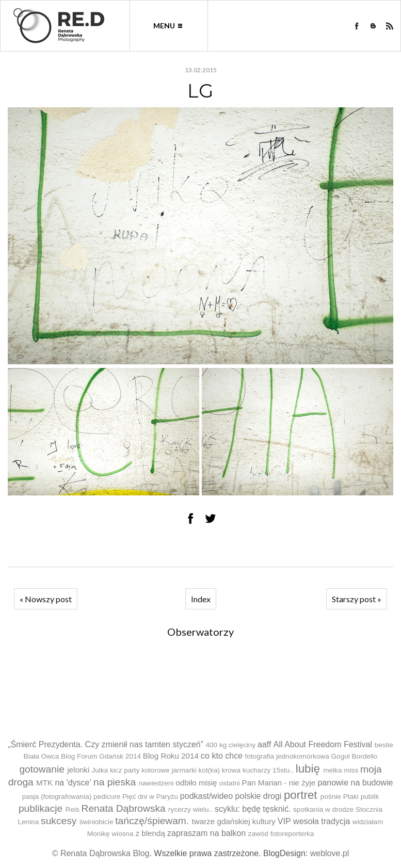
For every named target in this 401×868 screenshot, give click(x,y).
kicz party (125, 770)
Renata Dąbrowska (124, 808)
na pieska (115, 782)
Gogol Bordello (355, 756)
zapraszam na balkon (206, 833)
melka (332, 770)
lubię (308, 769)
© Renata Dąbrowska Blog (101, 853)
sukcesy (59, 821)
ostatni (230, 783)
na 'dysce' (73, 783)
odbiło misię (196, 783)
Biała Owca (42, 756)
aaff (264, 744)
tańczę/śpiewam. (152, 821)
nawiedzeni (156, 783)
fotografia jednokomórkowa (287, 756)
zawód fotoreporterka (281, 834)
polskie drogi (259, 796)
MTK (44, 783)
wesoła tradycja (322, 821)
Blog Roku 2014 (171, 756)
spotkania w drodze (323, 809)
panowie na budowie (355, 783)
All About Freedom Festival (323, 744)
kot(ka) (210, 770)
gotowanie (42, 769)
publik (370, 797)
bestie (384, 745)
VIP (284, 821)
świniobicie (97, 822)
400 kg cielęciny (230, 745)
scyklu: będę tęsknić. (253, 809)
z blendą (150, 833)
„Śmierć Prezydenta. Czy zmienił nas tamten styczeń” (106, 744)
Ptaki (351, 797)
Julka (100, 770)
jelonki (78, 770)
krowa (231, 770)
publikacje (41, 808)
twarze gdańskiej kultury (234, 821)
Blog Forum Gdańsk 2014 (101, 756)
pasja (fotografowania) (57, 797)
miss (351, 770)
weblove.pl (330, 853)
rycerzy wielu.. (190, 809)
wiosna (122, 834)
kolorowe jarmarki (169, 770)
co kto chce (222, 756)
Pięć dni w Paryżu (150, 797)
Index (201, 599)
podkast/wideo (206, 796)
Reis (73, 809)
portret (301, 795)
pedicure (107, 797)
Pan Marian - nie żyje (279, 783)
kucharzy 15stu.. (268, 770)
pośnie (331, 797)
